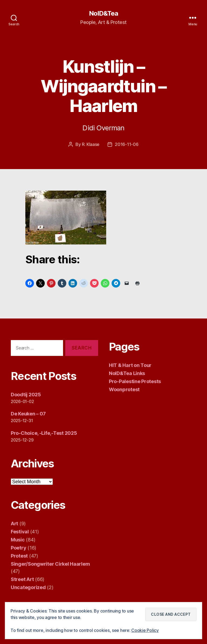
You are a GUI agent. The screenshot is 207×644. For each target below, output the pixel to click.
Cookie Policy (145, 630)
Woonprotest (124, 389)
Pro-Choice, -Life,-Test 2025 (44, 433)
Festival (20, 532)
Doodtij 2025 (26, 395)
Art (14, 524)
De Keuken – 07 (28, 414)
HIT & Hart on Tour (130, 365)
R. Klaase (91, 144)
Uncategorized (28, 587)
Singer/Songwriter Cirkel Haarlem (50, 564)
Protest (19, 556)
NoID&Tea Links (127, 373)
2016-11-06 (127, 144)
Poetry (18, 548)
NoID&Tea (103, 13)
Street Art (22, 579)
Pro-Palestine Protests (135, 381)
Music (18, 540)
